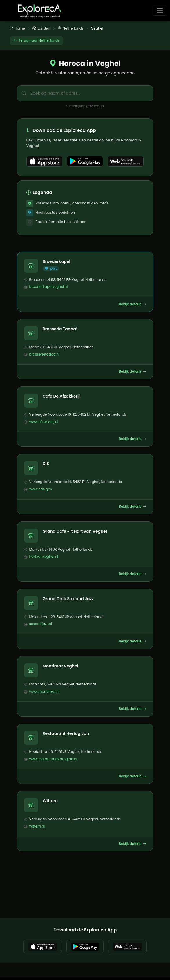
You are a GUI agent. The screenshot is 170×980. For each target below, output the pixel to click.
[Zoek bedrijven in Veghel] (92, 93)
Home (17, 29)
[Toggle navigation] (160, 11)
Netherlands (71, 29)
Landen (41, 29)
